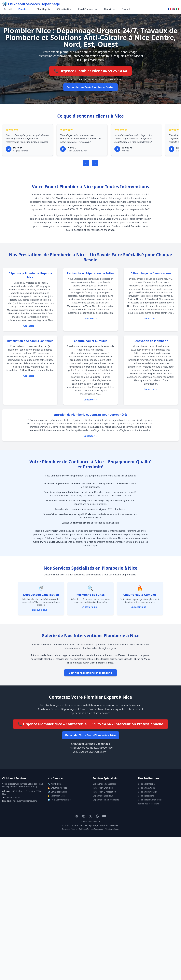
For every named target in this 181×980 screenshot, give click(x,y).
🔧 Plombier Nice (56, 784)
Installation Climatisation (104, 792)
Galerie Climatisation (148, 792)
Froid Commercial (88, 9)
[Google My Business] (97, 816)
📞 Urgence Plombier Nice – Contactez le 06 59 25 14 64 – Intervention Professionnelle (91, 724)
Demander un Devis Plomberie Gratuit (90, 87)
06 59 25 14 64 (13, 797)
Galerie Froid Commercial (150, 800)
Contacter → (30, 326)
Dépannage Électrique (103, 796)
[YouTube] (104, 816)
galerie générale (75, 230)
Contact (126, 9)
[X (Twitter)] (90, 816)
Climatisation (64, 9)
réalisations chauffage (103, 230)
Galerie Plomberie (146, 784)
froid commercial (121, 226)
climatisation (90, 226)
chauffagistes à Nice (42, 320)
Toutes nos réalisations (149, 804)
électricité (103, 226)
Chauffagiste (44, 9)
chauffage (77, 226)
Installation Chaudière (103, 788)
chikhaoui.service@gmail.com (90, 752)
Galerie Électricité (146, 796)
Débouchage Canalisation (105, 784)
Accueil (8, 9)
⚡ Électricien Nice (56, 796)
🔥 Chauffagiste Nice (57, 788)
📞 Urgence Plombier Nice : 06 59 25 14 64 (91, 71)
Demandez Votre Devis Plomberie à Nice (90, 735)
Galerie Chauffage (146, 788)
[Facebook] (77, 816)
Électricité (109, 9)
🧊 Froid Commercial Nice (59, 800)
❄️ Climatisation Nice (57, 792)
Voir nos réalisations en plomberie (90, 673)
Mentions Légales (112, 829)
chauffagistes (99, 380)
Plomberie (24, 9)
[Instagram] (84, 816)
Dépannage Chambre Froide (106, 800)
